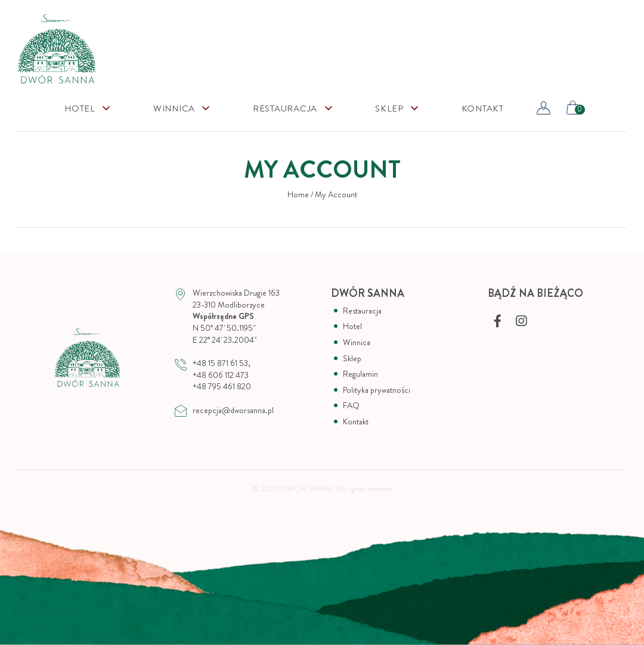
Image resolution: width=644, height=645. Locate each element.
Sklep (352, 359)
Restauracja (285, 109)
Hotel (80, 109)
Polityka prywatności (377, 390)
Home (298, 195)
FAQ (351, 406)
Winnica (174, 109)
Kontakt (483, 109)
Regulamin (360, 374)
